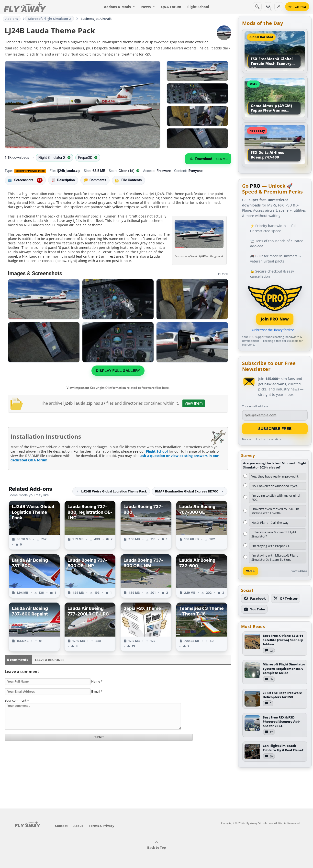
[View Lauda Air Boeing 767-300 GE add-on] (202, 525)
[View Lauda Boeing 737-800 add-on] (146, 525)
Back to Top (156, 845)
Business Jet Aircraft (96, 19)
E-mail (97, 691)
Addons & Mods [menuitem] (120, 7)
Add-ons (12, 19)
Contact (61, 826)
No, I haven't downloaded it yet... (275, 486)
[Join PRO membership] (275, 304)
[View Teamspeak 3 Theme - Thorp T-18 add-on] (202, 627)
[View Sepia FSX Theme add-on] (146, 627)
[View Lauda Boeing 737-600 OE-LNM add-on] (146, 576)
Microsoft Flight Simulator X (50, 19)
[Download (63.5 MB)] (208, 159)
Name (97, 681)
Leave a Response (50, 660)
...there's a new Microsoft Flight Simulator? (274, 534)
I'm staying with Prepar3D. (270, 546)
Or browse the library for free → (275, 330)
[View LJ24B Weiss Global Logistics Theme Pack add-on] (34, 525)
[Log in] (279, 7)
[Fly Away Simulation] (25, 7)
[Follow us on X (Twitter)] (285, 598)
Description (63, 180)
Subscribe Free (275, 428)
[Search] (257, 7)
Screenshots (25, 180)
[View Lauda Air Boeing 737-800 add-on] (34, 576)
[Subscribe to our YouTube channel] (254, 609)
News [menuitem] (149, 7)
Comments (95, 180)
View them (193, 403)
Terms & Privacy (101, 826)
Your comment (17, 700)
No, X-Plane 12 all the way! (270, 523)
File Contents (129, 180)
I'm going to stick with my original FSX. (276, 497)
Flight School (157, 451)
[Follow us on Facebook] (255, 598)
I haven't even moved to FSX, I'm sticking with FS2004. (275, 511)
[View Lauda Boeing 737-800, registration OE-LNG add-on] (90, 525)
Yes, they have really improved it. (275, 476)
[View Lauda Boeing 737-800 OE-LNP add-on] (90, 576)
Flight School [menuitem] (198, 7)
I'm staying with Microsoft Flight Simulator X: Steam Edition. (275, 557)
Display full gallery (118, 371)
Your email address (255, 406)
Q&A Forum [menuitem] (171, 7)
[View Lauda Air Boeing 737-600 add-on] (202, 576)
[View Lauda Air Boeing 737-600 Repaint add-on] (34, 627)
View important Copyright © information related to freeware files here (118, 388)
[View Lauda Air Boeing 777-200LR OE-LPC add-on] (90, 627)
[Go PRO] (297, 7)
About (78, 826)
